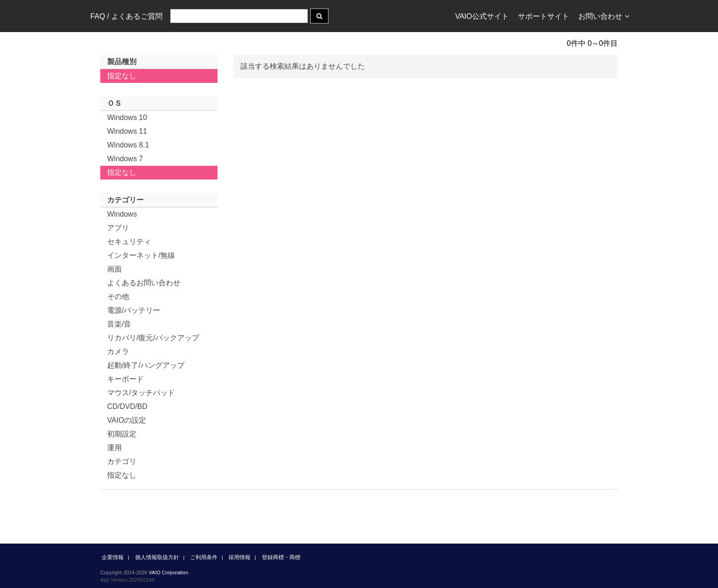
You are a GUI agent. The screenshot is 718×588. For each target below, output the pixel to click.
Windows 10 (127, 117)
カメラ (118, 351)
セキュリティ (129, 242)
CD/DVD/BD (127, 406)
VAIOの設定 (127, 420)
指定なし (122, 76)
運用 (114, 448)
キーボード (125, 379)
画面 (114, 269)
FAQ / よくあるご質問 (126, 16)
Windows (122, 214)
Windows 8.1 (128, 145)
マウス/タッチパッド (141, 393)
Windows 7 (125, 159)
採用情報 (239, 557)
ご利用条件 (204, 557)
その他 (118, 297)
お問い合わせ (604, 16)
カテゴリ (122, 461)
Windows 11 (127, 131)
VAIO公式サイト (482, 16)
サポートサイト (544, 16)
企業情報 (113, 557)
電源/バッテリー (134, 310)
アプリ (118, 228)
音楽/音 (119, 324)
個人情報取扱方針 (157, 557)
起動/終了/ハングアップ (146, 365)
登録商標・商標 (281, 557)
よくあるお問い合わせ (144, 283)
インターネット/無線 (141, 255)
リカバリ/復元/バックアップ (153, 338)
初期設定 (122, 434)
